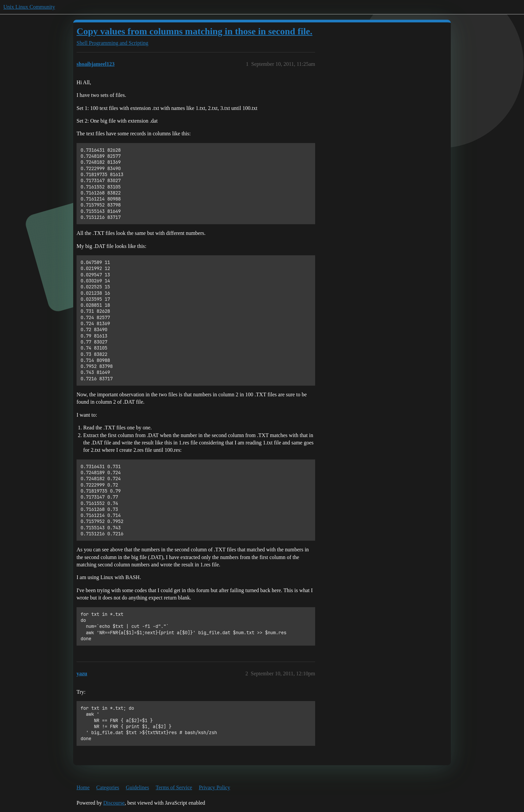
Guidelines (138, 787)
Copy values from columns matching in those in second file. (194, 31)
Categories (108, 787)
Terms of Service (174, 787)
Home (83, 787)
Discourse (114, 803)
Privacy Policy (215, 787)
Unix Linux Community (29, 7)
